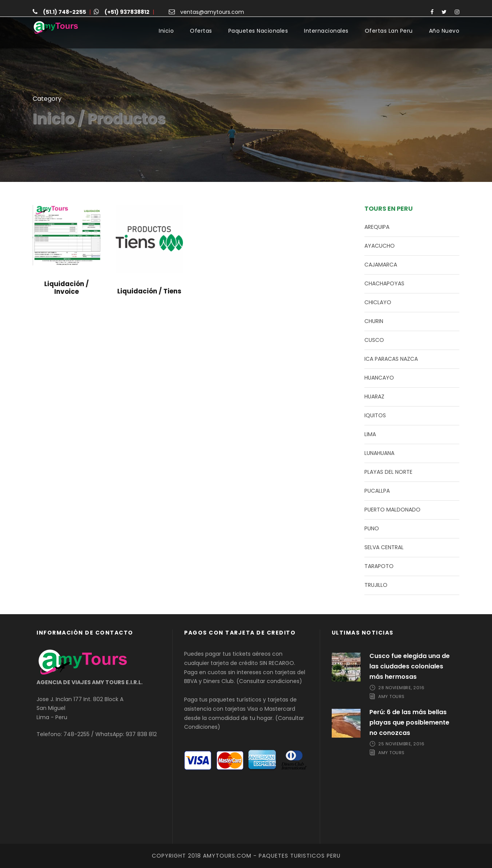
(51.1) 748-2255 (65, 12)
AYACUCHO (380, 246)
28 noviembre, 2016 (401, 688)
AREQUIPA (377, 227)
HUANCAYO (379, 378)
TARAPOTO (379, 566)
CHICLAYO (378, 302)
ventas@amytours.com (212, 12)
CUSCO (374, 340)
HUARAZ (374, 397)
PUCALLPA (377, 491)
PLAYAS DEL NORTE (388, 472)
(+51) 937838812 (127, 12)
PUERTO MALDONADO (392, 510)
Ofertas (201, 31)
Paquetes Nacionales (258, 31)
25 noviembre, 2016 (401, 744)
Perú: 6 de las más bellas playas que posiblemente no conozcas (409, 722)
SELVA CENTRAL (384, 547)
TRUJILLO (376, 585)
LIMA (370, 434)
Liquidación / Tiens (149, 291)
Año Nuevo (444, 31)
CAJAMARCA (381, 265)
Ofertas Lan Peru (389, 31)
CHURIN (374, 321)
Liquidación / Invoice (66, 288)
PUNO (372, 528)
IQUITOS (375, 415)
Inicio (166, 31)
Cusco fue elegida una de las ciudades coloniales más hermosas (410, 666)
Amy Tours (391, 696)
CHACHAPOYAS (384, 283)
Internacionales (326, 31)
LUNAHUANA (379, 453)
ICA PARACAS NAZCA (391, 359)
